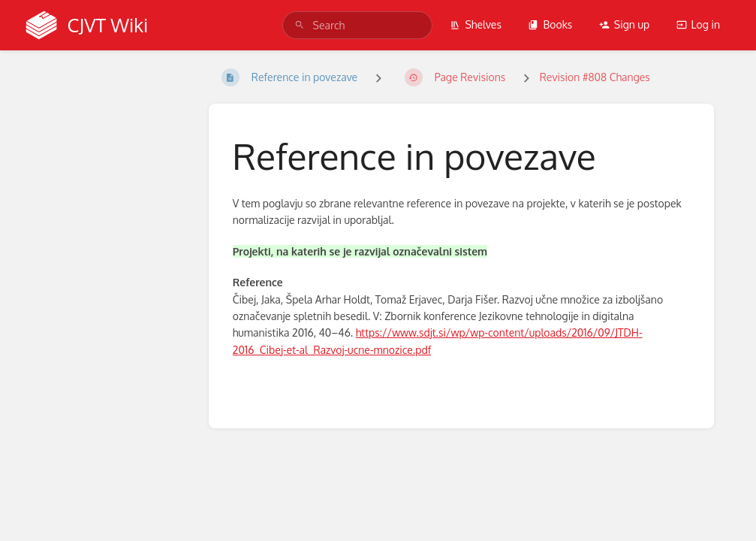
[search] (357, 25)
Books (550, 24)
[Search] (300, 25)
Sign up (624, 24)
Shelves (476, 24)
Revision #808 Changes (595, 77)
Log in (698, 24)
